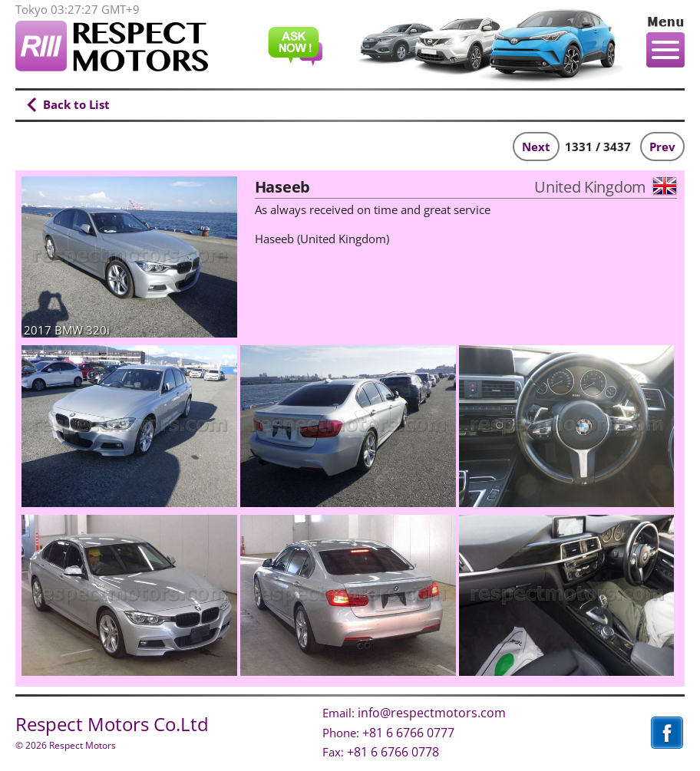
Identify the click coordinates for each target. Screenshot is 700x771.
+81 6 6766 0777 (408, 733)
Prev (662, 147)
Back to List (76, 104)
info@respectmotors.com (432, 713)
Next (536, 147)
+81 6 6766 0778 (393, 752)
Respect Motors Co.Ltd (112, 724)
